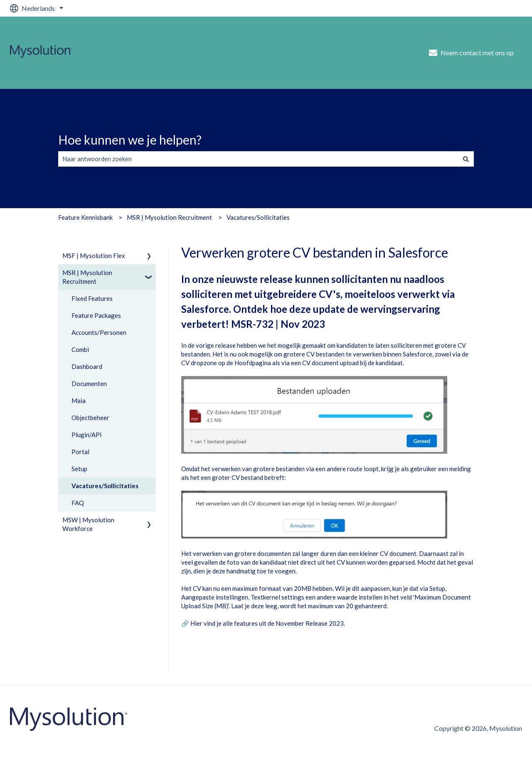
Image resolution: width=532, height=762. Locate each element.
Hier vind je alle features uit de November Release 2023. (268, 623)
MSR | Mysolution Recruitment (169, 217)
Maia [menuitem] (79, 401)
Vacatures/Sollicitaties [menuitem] (105, 486)
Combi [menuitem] (80, 349)
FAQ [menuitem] (78, 503)
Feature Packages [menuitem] (96, 315)
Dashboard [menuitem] (87, 366)
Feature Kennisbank (85, 217)
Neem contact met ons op (471, 53)
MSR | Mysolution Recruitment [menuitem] (87, 277)
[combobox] (258, 159)
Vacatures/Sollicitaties (258, 217)
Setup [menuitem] (79, 469)
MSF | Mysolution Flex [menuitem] (94, 256)
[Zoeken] (466, 159)
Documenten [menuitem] (89, 383)
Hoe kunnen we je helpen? (130, 140)
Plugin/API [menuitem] (87, 435)
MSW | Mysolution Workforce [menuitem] (88, 524)
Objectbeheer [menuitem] (90, 418)
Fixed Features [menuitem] (92, 298)
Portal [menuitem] (80, 452)
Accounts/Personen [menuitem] (99, 332)
